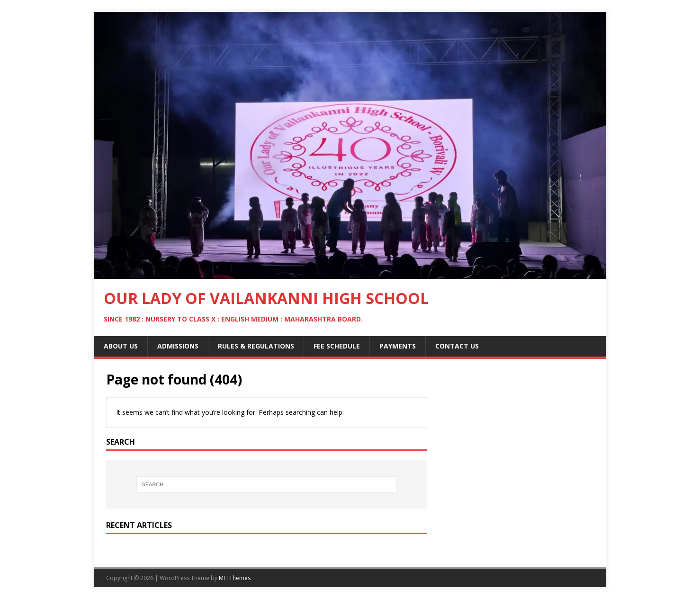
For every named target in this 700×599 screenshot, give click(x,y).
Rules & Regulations (256, 346)
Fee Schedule (337, 346)
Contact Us (457, 346)
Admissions (178, 346)
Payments (398, 346)
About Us (121, 346)
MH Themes (235, 578)
